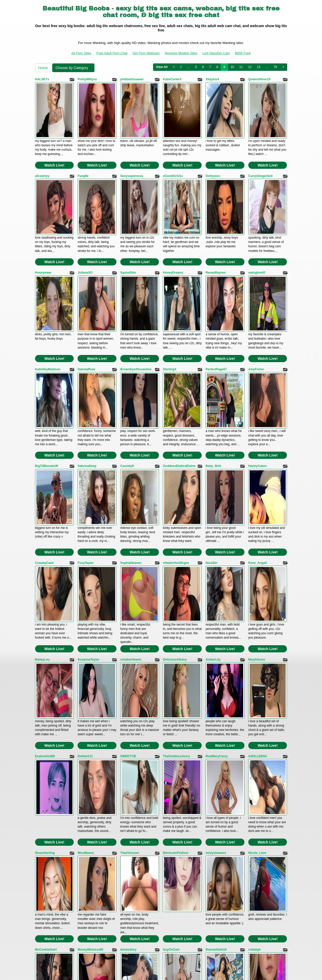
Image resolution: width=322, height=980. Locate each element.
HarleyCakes (257, 359)
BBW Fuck (243, 53)
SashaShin (128, 219)
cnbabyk (255, 708)
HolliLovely (86, 778)
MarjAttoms (257, 498)
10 (232, 67)
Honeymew (43, 219)
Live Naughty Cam (216, 53)
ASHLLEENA (258, 568)
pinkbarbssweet (132, 79)
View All (162, 67)
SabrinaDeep (87, 359)
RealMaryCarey (217, 568)
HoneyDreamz (173, 219)
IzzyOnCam (171, 708)
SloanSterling (45, 638)
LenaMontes (129, 778)
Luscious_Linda (47, 848)
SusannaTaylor (88, 498)
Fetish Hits (162, 973)
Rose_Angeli (258, 429)
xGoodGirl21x (173, 149)
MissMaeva (86, 638)
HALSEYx (42, 79)
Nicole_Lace (257, 638)
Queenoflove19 (259, 79)
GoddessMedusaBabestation (56, 778)
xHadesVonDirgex (176, 429)
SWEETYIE (128, 568)
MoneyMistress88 (90, 708)
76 (275, 67)
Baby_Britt (213, 359)
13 (259, 67)
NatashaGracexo (175, 778)
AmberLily (213, 498)
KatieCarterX (172, 79)
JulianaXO (85, 219)
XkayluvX (212, 79)
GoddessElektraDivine (179, 359)
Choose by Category (73, 68)
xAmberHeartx (131, 498)
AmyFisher (256, 289)
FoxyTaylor (86, 429)
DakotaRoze (86, 289)
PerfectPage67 (216, 289)
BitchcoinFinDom (175, 638)
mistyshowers (216, 638)
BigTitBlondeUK (47, 359)
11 (241, 67)
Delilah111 (85, 568)
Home (43, 68)
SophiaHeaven (131, 429)
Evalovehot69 (45, 568)
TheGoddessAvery (176, 568)
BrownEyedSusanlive (136, 289)
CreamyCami (44, 429)
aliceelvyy (42, 149)
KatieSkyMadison (48, 289)
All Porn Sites (81, 53)
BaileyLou (42, 498)
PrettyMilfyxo (87, 79)
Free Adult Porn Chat (112, 53)
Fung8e (83, 149)
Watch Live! (54, 138)
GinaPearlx (256, 778)
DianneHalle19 (216, 708)
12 (250, 67)
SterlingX (170, 289)
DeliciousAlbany (175, 498)
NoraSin (211, 429)
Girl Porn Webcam (146, 53)
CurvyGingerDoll (260, 149)
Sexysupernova (132, 149)
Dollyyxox (213, 149)
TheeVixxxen (130, 638)
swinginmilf (257, 219)
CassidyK (127, 359)
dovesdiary (128, 708)
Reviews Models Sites (181, 53)
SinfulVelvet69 (216, 778)
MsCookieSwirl (46, 708)
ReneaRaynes (216, 219)
